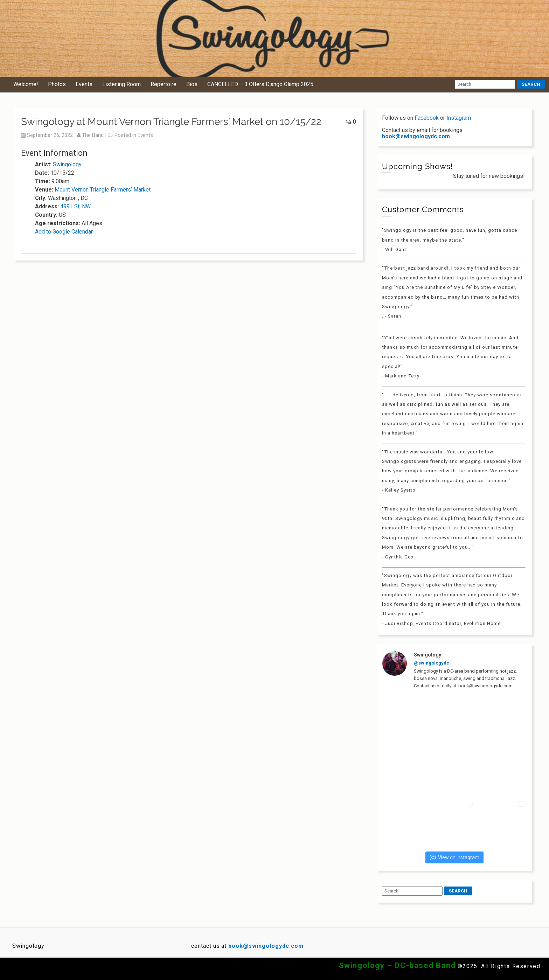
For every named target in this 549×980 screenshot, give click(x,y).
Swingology (67, 164)
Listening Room (121, 84)
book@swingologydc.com (416, 136)
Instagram (459, 118)
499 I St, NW (75, 206)
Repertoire (164, 84)
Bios (192, 84)
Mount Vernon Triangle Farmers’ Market (103, 190)
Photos (57, 84)
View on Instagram (454, 857)
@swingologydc (432, 663)
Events (84, 84)
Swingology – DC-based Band (397, 965)
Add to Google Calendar (64, 232)
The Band (93, 135)
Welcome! (26, 84)
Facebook (427, 118)
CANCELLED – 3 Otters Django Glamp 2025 (260, 84)
